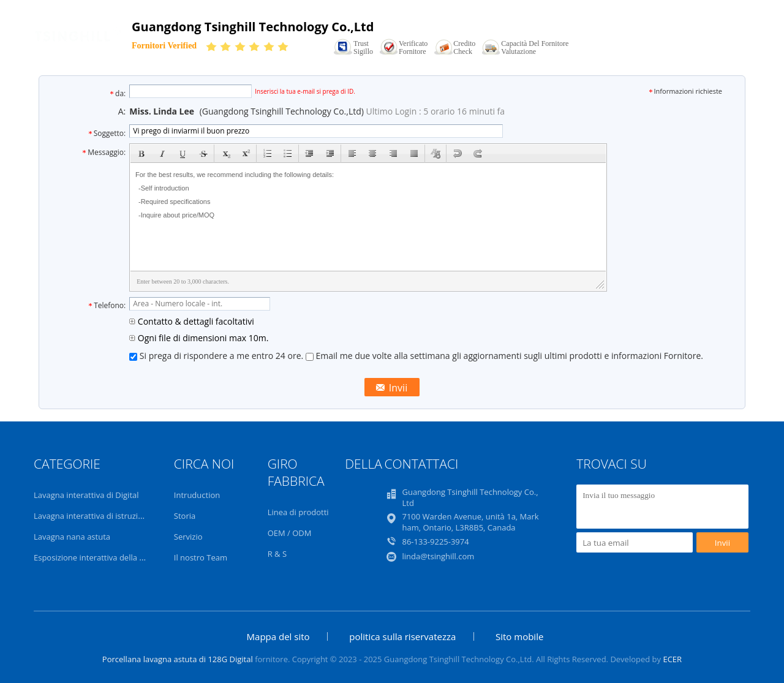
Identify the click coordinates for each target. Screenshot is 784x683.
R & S (277, 554)
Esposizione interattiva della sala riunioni (109, 557)
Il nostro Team (201, 557)
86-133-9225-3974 (435, 541)
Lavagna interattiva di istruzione (93, 516)
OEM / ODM (290, 533)
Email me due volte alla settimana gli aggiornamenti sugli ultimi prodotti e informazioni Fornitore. (504, 356)
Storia (185, 516)
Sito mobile (519, 636)
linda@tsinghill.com (438, 556)
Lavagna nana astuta (72, 537)
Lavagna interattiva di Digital (86, 495)
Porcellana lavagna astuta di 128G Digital (178, 659)
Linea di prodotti (298, 512)
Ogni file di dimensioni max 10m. (199, 338)
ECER (672, 659)
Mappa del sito (278, 636)
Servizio (188, 537)
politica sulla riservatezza (402, 636)
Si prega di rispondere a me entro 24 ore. (217, 356)
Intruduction (197, 495)
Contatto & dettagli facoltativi (192, 321)
